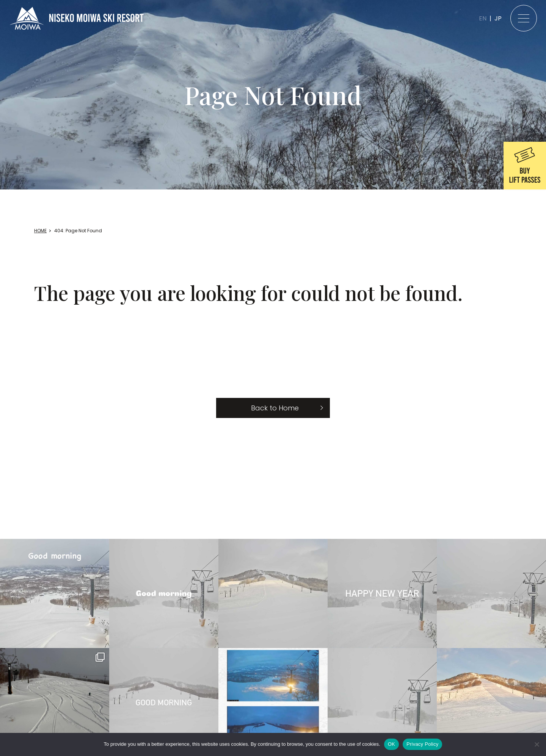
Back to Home (275, 408)
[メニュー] (524, 18)
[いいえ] (537, 744)
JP (498, 18)
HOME (40, 231)
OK (391, 744)
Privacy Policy (422, 744)
